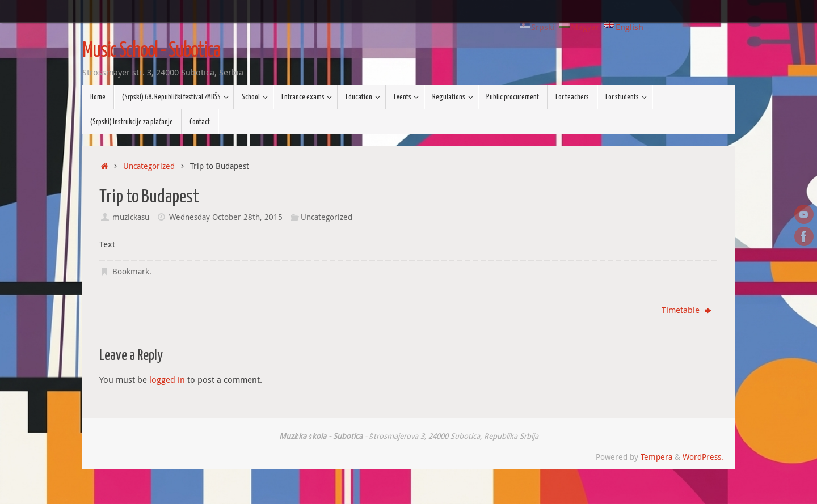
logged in (167, 379)
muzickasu (131, 217)
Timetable (687, 310)
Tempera (656, 457)
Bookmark (131, 272)
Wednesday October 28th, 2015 (226, 217)
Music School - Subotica (151, 51)
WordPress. (703, 457)
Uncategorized (149, 166)
